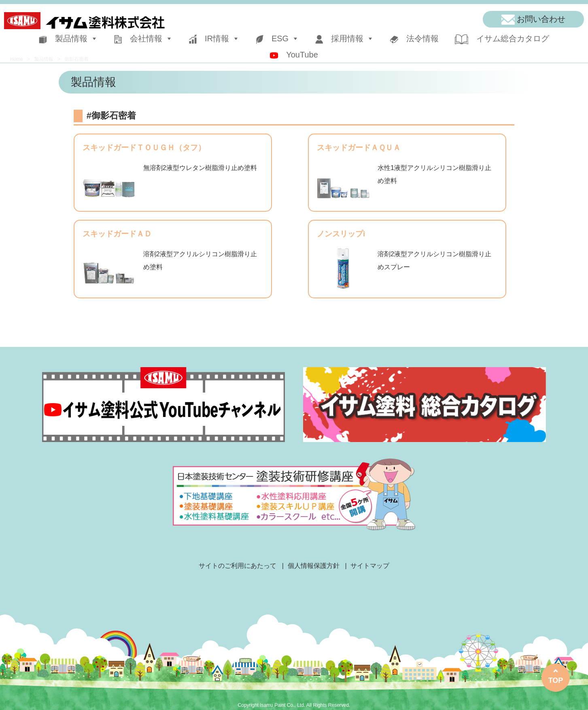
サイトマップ (370, 566)
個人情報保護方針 (314, 566)
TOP (556, 680)
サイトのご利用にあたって (238, 566)
